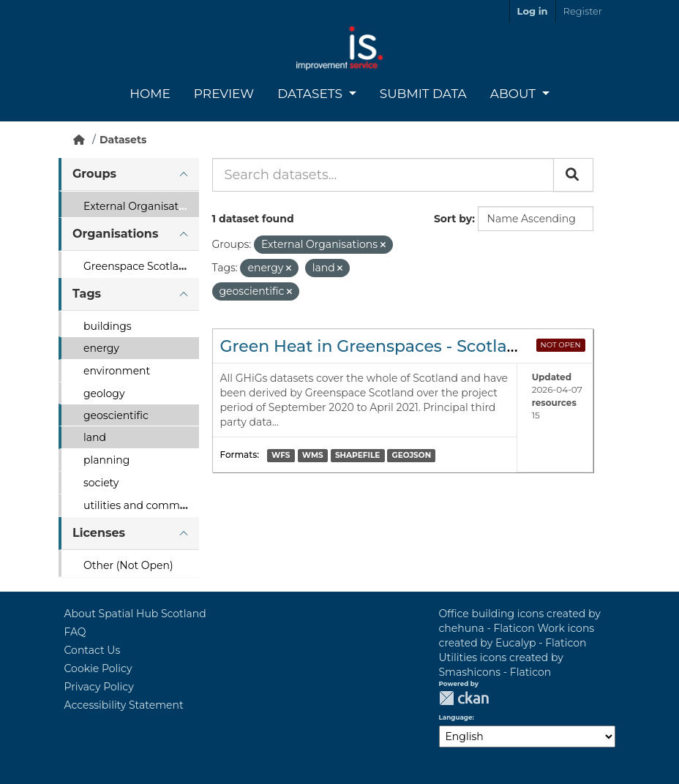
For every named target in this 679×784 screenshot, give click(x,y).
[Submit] (573, 175)
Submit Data (423, 94)
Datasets (311, 94)
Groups (94, 174)
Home (150, 94)
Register (583, 11)
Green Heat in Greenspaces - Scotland (375, 346)
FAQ (75, 632)
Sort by (453, 219)
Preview (224, 94)
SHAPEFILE (357, 455)
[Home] (79, 140)
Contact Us (93, 650)
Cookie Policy (98, 668)
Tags (87, 294)
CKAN (464, 698)
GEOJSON (412, 455)
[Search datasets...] (383, 175)
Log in (533, 11)
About (515, 94)
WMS (313, 455)
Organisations (115, 234)
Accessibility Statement (124, 705)
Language (456, 717)
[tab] (129, 174)
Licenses (99, 533)
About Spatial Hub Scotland (135, 614)
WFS (281, 455)
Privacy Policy (99, 687)
